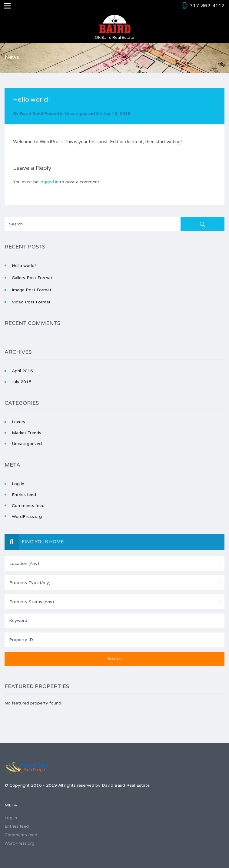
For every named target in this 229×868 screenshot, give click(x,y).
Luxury (19, 422)
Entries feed (24, 495)
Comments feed (28, 506)
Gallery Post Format (32, 278)
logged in (49, 182)
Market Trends (27, 433)
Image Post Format (32, 290)
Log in (18, 484)
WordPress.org (27, 517)
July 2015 (22, 382)
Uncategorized (80, 114)
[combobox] (114, 563)
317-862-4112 (207, 6)
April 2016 (22, 371)
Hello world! (24, 266)
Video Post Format (31, 302)
